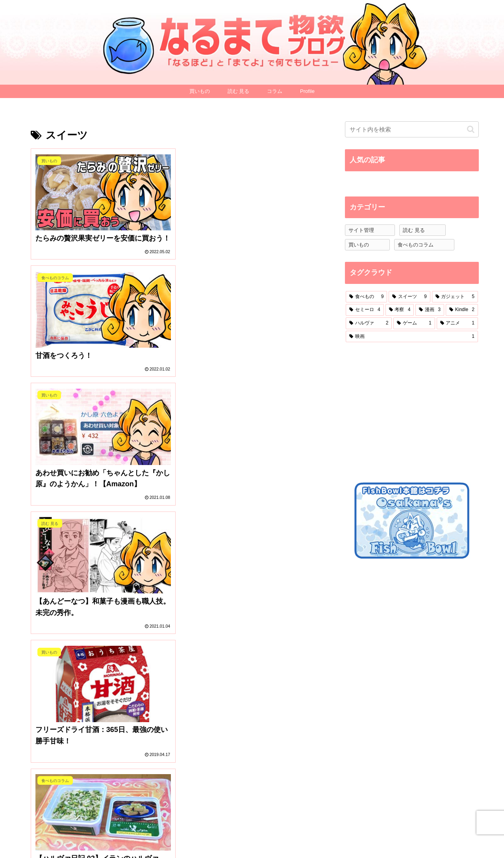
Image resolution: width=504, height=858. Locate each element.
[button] (471, 129)
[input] (412, 129)
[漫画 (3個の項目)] (430, 310)
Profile (366, 834)
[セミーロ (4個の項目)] (365, 310)
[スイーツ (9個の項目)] (409, 297)
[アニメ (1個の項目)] (457, 323)
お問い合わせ (460, 834)
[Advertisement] (404, 411)
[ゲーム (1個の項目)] (414, 323)
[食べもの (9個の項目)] (366, 297)
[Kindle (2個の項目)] (462, 310)
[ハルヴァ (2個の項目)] (369, 323)
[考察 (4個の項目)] (400, 310)
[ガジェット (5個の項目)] (455, 297)
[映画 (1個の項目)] (412, 337)
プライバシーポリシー (413, 839)
